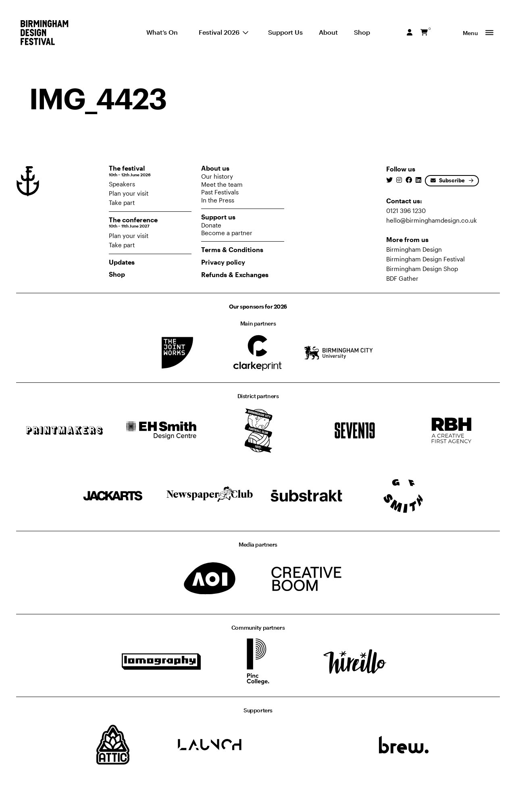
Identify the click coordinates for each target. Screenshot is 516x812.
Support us (218, 217)
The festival (150, 171)
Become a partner (227, 233)
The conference (150, 222)
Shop (117, 274)
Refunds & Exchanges (235, 274)
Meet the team (222, 184)
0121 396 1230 (406, 211)
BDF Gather (402, 278)
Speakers (122, 184)
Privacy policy (223, 262)
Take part (122, 202)
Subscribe (448, 180)
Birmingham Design (414, 249)
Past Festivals (220, 192)
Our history (217, 176)
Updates (122, 262)
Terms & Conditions (232, 249)
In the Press (218, 200)
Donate (211, 225)
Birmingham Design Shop (422, 269)
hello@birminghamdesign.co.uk (432, 220)
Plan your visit (129, 193)
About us (215, 168)
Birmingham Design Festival (425, 259)
